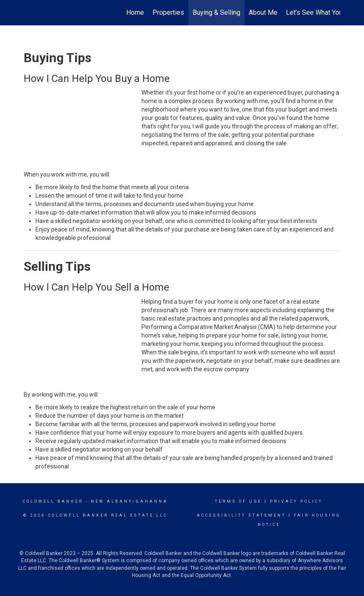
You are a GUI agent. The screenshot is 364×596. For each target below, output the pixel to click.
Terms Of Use (238, 501)
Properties (168, 12)
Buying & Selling (216, 12)
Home (135, 12)
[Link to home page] (28, 13)
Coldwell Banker (53, 501)
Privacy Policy (296, 501)
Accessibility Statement (241, 515)
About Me (263, 12)
